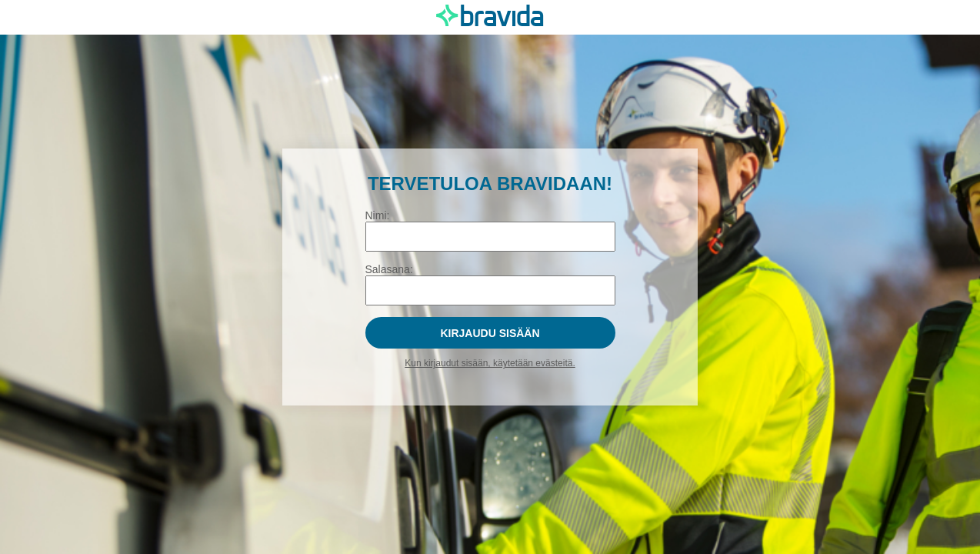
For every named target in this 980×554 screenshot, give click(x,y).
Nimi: (378, 215)
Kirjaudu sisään (490, 333)
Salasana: (389, 269)
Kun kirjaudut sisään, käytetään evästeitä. (490, 363)
